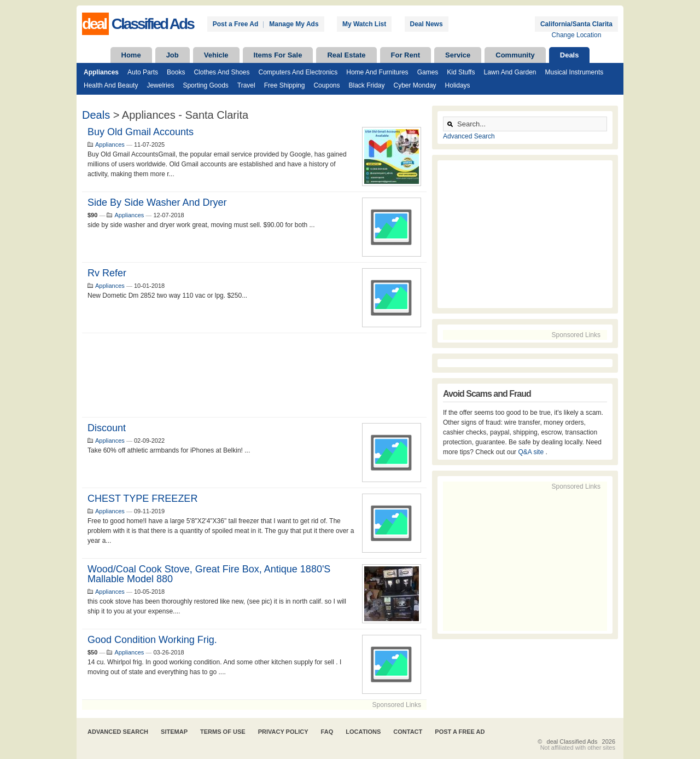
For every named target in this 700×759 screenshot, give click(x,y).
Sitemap (174, 732)
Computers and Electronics (298, 72)
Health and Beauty (111, 85)
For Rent (406, 55)
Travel (246, 85)
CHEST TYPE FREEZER (142, 499)
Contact (408, 732)
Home (131, 55)
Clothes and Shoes (221, 72)
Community (515, 55)
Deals (570, 55)
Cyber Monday (415, 85)
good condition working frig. (152, 640)
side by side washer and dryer (157, 202)
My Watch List (364, 24)
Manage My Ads (294, 24)
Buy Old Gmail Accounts (141, 132)
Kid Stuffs (461, 72)
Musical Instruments (574, 72)
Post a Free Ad (236, 24)
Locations (363, 732)
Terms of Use (223, 732)
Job (173, 55)
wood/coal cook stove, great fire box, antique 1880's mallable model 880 (209, 574)
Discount (107, 428)
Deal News (427, 24)
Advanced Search (469, 136)
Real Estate (346, 55)
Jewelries (160, 85)
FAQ (327, 732)
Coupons (326, 85)
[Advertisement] (254, 375)
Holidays (458, 85)
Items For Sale (278, 55)
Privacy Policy (283, 732)
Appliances (101, 72)
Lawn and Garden (510, 72)
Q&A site (532, 452)
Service (458, 55)
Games (428, 72)
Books (176, 72)
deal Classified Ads (572, 741)
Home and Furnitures (377, 72)
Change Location (577, 35)
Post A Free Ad (460, 732)
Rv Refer (107, 273)
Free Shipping (285, 85)
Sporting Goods (205, 85)
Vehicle (216, 55)
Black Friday (366, 85)
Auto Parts (143, 72)
